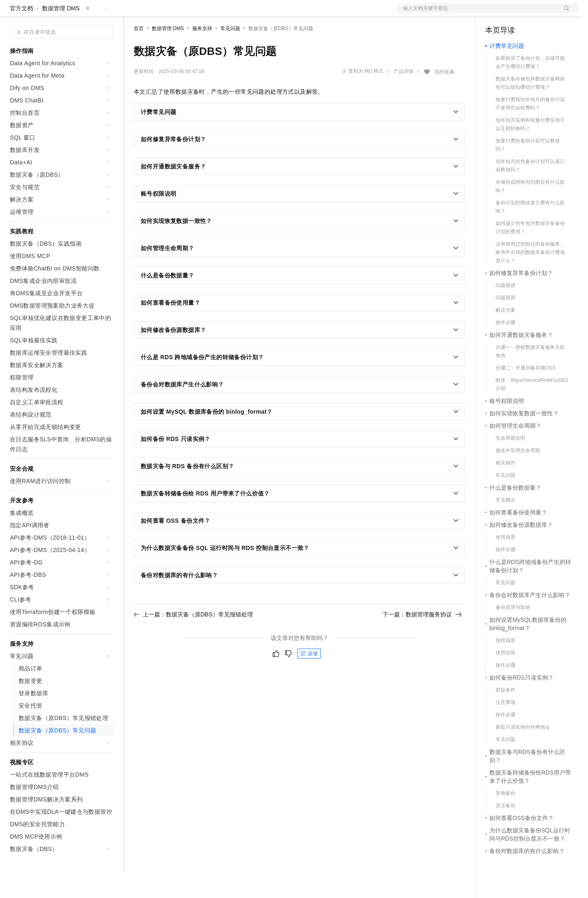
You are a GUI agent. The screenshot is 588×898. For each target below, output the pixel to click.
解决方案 (133, 13)
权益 (158, 13)
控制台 (514, 13)
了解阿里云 (272, 13)
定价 (178, 13)
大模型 (85, 13)
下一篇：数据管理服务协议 (422, 641)
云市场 (201, 13)
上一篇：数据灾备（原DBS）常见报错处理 (193, 641)
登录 (564, 13)
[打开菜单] (13, 13)
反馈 (309, 680)
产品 (107, 13)
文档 (477, 13)
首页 (139, 55)
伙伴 (224, 13)
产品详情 (404, 98)
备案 (494, 13)
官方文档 (21, 35)
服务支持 (202, 55)
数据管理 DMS (61, 35)
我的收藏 (444, 98)
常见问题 (230, 55)
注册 (534, 13)
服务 (243, 13)
